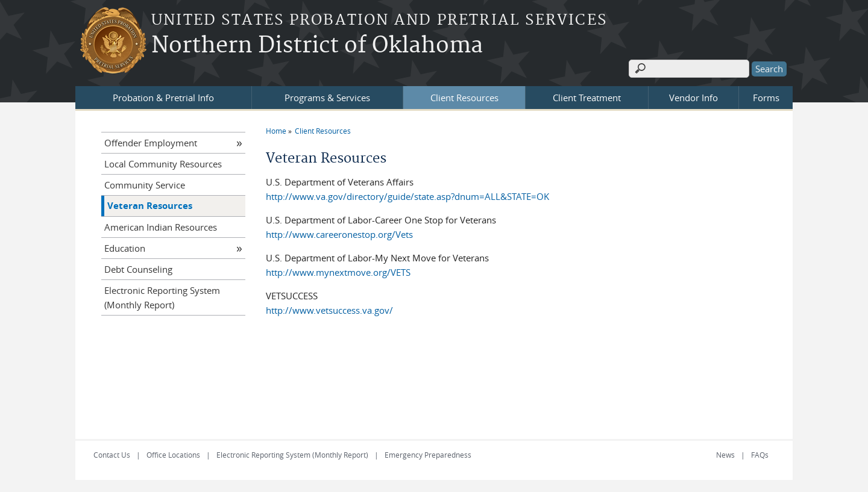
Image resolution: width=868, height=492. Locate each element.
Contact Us (112, 455)
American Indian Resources (161, 227)
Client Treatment (587, 98)
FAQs (760, 455)
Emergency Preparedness (428, 455)
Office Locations (173, 455)
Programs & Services (327, 98)
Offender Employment (151, 143)
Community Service (145, 185)
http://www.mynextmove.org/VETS (338, 272)
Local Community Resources (163, 164)
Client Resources (464, 98)
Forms (766, 98)
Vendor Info (693, 98)
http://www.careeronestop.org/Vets (339, 234)
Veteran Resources (150, 206)
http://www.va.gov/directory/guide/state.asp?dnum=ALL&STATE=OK (407, 196)
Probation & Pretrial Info (163, 98)
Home (276, 131)
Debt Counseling (138, 269)
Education (125, 248)
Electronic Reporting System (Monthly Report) (162, 297)
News (725, 455)
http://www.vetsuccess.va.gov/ (329, 310)
